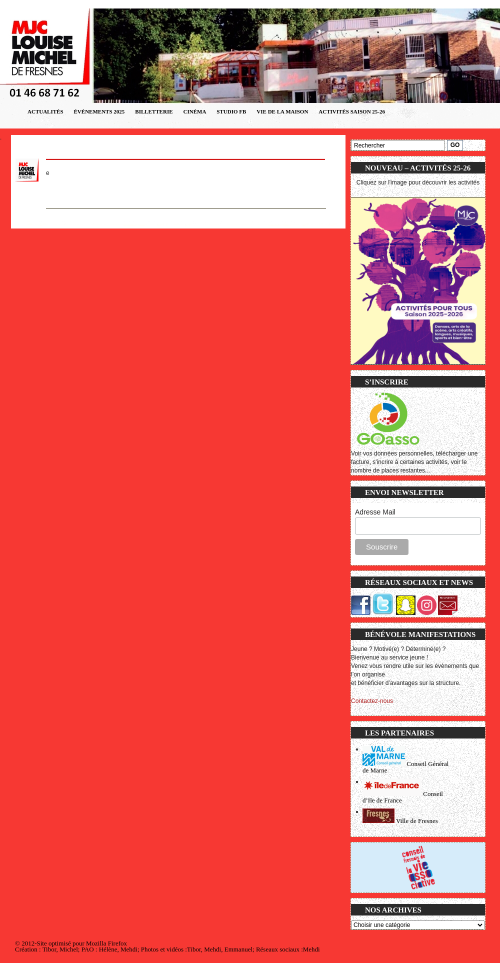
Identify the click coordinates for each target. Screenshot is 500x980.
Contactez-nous (372, 701)
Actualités (45, 111)
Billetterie (154, 111)
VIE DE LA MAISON (282, 111)
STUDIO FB (231, 111)
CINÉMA (195, 111)
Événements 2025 (99, 111)
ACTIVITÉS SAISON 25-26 (352, 111)
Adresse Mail (375, 512)
